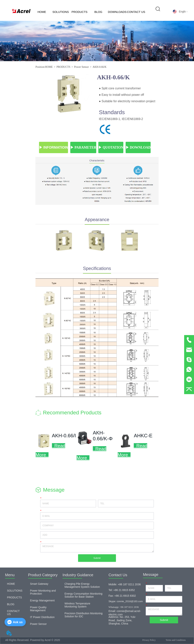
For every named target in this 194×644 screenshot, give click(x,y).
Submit (97, 558)
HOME (42, 12)
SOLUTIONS (61, 12)
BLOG (98, 12)
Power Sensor (81, 67)
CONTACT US (136, 12)
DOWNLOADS (117, 12)
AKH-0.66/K (100, 67)
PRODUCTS (79, 12)
